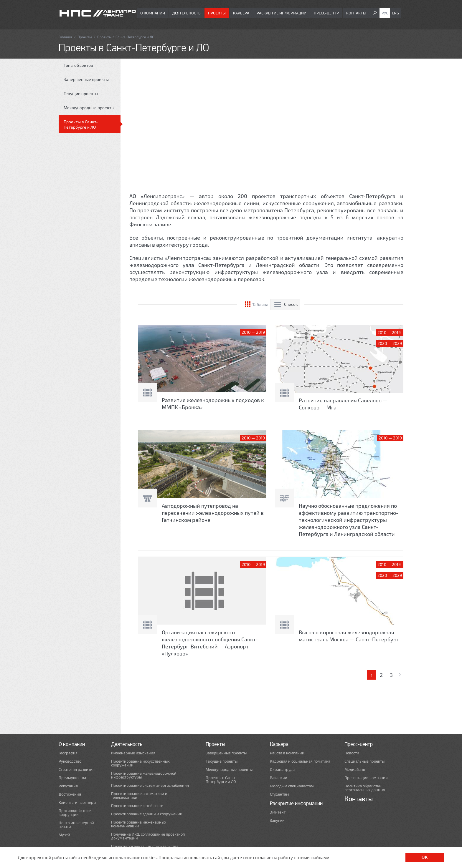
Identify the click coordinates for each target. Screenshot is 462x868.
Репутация (68, 786)
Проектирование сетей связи (137, 806)
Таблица (260, 304)
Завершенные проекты (86, 79)
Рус (385, 13)
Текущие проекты (81, 93)
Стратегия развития (77, 770)
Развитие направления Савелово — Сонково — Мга (343, 404)
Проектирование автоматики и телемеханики (139, 796)
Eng (395, 13)
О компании (153, 13)
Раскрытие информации (282, 13)
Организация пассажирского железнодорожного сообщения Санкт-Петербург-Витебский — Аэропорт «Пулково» (210, 643)
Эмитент (278, 812)
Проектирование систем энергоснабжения (150, 785)
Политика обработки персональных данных (365, 788)
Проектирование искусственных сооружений (140, 763)
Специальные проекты (364, 761)
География (68, 753)
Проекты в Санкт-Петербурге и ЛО (81, 124)
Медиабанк (355, 770)
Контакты (356, 13)
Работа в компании (287, 753)
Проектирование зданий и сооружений (147, 814)
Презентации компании (366, 778)
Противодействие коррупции (75, 813)
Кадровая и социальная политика (300, 761)
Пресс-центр (326, 13)
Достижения (70, 794)
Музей (64, 835)
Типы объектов (78, 65)
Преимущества (72, 778)
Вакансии (279, 778)
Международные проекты (89, 108)
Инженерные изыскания (133, 753)
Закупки (277, 820)
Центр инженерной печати (76, 825)
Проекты (217, 13)
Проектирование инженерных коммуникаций (139, 824)
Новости (352, 753)
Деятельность (187, 13)
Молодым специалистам (292, 786)
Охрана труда (282, 770)
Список (291, 304)
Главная (65, 37)
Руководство (70, 761)
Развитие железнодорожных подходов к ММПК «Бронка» (213, 404)
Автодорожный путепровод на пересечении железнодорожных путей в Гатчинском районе (213, 513)
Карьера (241, 13)
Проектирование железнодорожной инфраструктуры (144, 775)
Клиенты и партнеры (77, 803)
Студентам (279, 794)
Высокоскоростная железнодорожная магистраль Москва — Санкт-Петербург (349, 636)
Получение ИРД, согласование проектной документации (148, 836)
